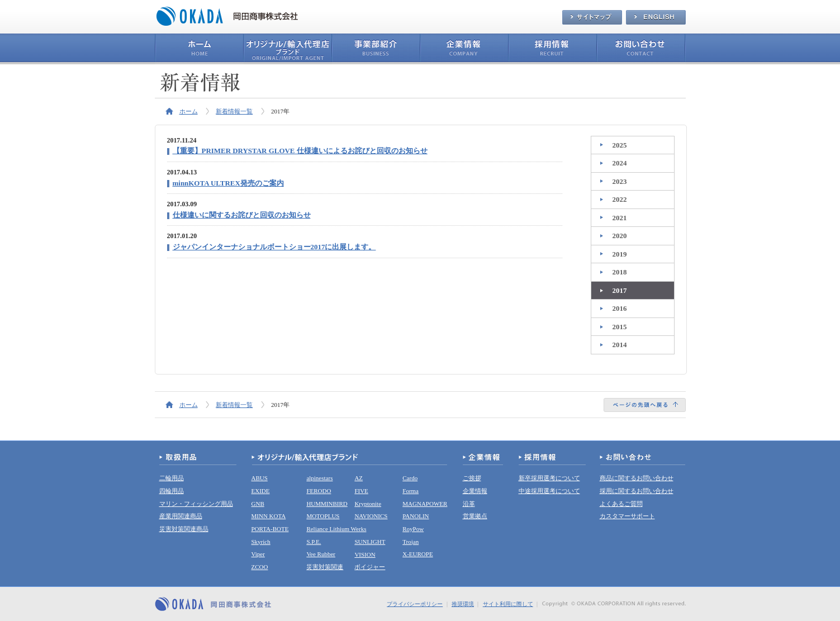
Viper (258, 554)
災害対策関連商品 (184, 529)
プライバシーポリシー (415, 604)
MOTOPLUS (323, 516)
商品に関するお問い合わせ (637, 478)
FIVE (361, 491)
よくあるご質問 (621, 504)
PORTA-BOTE (270, 529)
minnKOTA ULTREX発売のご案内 (228, 183)
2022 (620, 199)
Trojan (410, 542)
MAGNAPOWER (425, 504)
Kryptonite (368, 504)
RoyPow (413, 529)
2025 (620, 145)
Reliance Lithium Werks (336, 529)
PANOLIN (416, 516)
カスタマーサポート (627, 516)
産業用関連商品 (181, 516)
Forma (410, 491)
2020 (620, 236)
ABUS (260, 478)
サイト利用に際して (508, 604)
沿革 (469, 504)
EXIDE (261, 491)
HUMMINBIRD (327, 504)
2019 (620, 254)
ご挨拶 (472, 478)
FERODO (319, 491)
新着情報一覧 (234, 111)
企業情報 (475, 491)
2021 (620, 218)
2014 (620, 345)
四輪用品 (172, 491)
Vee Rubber (321, 554)
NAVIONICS (371, 516)
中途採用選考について (549, 491)
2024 (620, 163)
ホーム (189, 111)
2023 (620, 181)
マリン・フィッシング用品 (196, 504)
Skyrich (261, 542)
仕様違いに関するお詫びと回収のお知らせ (242, 215)
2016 (620, 308)
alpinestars (319, 478)
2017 (620, 290)
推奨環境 (463, 604)
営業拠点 (475, 516)
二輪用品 (172, 478)
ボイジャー (370, 567)
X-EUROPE (417, 554)
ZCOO (260, 567)
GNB (258, 504)
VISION (365, 554)
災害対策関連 (325, 567)
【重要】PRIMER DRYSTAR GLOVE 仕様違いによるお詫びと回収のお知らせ (300, 151)
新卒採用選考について (549, 478)
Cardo (410, 478)
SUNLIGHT (370, 542)
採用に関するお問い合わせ (637, 491)
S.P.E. (314, 542)
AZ (359, 478)
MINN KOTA (269, 516)
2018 (620, 272)
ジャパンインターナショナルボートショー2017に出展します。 (274, 247)
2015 (620, 327)
